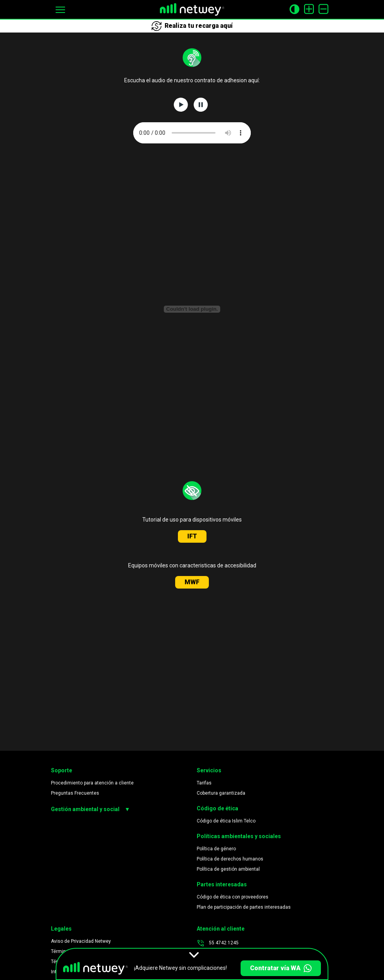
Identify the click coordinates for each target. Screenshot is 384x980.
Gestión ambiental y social (91, 809)
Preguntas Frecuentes (75, 793)
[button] (60, 9)
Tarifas (204, 783)
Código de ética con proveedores (233, 897)
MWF (192, 582)
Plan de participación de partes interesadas (244, 907)
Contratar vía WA (281, 968)
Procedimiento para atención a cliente (92, 783)
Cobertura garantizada (221, 793)
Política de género (216, 849)
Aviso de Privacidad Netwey (81, 941)
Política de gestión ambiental (228, 869)
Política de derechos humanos (230, 859)
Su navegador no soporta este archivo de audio (192, 133)
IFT (192, 536)
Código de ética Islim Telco (226, 821)
